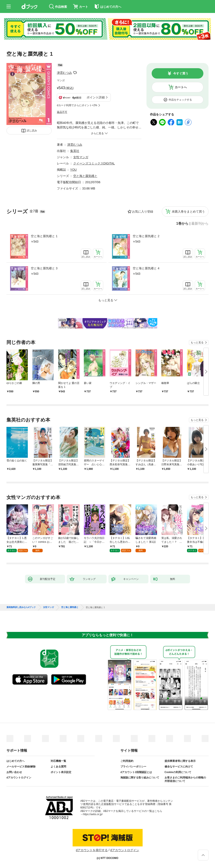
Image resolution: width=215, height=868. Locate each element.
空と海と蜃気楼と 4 (146, 268)
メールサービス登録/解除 (21, 767)
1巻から (182, 224)
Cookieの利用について (178, 772)
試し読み (32, 131)
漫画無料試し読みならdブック (21, 607)
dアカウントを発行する (92, 850)
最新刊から (200, 224)
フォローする (75, 73)
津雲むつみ (64, 73)
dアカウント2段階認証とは (136, 772)
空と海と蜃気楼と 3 (44, 268)
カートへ (181, 87)
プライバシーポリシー (133, 767)
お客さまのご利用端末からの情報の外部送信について (185, 779)
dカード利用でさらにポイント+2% (77, 105)
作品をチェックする (180, 100)
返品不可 (62, 112)
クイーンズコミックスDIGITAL (94, 163)
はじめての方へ (16, 761)
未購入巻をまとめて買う (188, 211)
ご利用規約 (127, 761)
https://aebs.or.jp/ (93, 814)
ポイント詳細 (96, 97)
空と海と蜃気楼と (85, 176)
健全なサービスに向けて (179, 767)
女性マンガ (81, 157)
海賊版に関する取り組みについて (140, 778)
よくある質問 (58, 767)
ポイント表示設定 (61, 772)
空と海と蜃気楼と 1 (44, 236)
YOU (73, 170)
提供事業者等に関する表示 (180, 761)
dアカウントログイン (19, 778)
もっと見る (197, 342)
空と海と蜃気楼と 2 (146, 236)
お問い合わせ (14, 772)
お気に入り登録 (143, 211)
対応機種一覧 (58, 761)
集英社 (75, 151)
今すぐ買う (181, 73)
